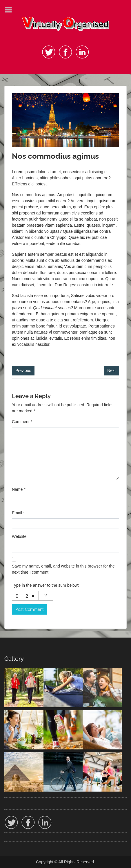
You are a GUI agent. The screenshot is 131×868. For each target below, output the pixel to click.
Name (19, 489)
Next (111, 371)
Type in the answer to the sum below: (45, 585)
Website (19, 536)
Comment (22, 422)
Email (18, 513)
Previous (23, 371)
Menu (10, 10)
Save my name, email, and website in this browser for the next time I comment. (63, 569)
